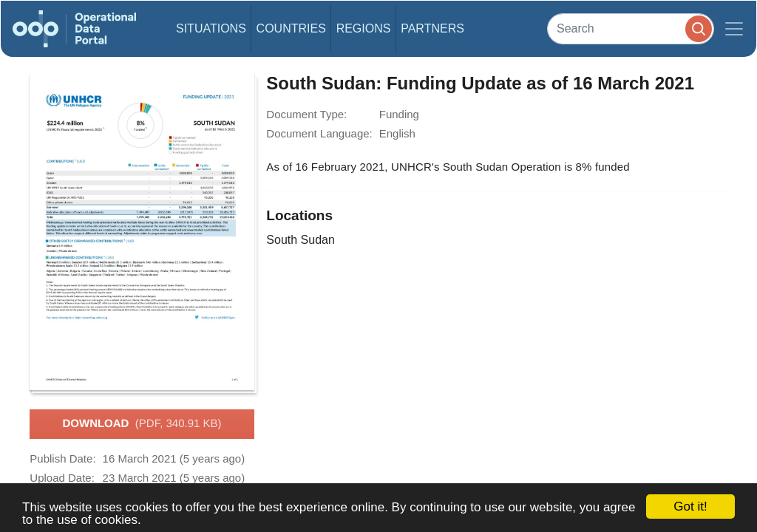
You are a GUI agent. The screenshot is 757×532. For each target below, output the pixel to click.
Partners (432, 28)
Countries (291, 28)
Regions (364, 28)
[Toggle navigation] (734, 29)
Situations (211, 28)
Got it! (690, 507)
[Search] (631, 28)
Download (142, 424)
